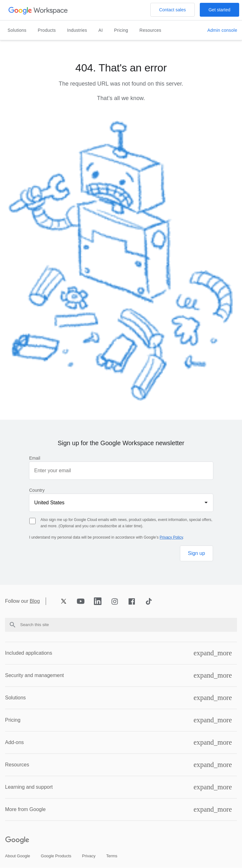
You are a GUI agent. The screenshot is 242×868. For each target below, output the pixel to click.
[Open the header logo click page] (38, 10)
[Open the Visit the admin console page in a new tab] (222, 31)
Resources (150, 30)
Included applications (29, 653)
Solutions (17, 30)
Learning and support (29, 787)
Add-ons (14, 742)
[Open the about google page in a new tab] (18, 856)
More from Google (25, 809)
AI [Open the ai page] (101, 30)
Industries (77, 30)
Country (37, 490)
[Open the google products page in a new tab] (56, 856)
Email (35, 458)
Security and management (35, 675)
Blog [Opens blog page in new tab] (35, 601)
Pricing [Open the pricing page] (121, 30)
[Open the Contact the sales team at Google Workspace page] (173, 10)
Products (47, 30)
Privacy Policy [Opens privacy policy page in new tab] (171, 537)
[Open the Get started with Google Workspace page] (219, 10)
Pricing (13, 720)
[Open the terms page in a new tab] (112, 856)
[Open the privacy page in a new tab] (89, 856)
